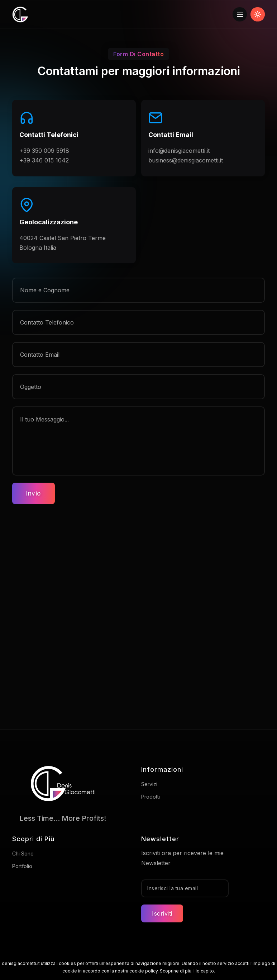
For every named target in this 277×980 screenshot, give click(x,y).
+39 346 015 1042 (44, 160)
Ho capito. (204, 971)
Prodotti (151, 797)
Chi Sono (23, 854)
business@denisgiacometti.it (186, 160)
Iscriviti (162, 913)
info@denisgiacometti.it (179, 151)
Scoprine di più (176, 971)
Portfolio (22, 866)
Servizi (149, 784)
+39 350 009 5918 (44, 151)
